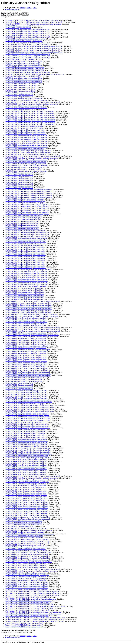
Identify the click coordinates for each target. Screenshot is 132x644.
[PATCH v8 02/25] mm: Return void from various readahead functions (28, 530)
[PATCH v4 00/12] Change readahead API (19, 93)
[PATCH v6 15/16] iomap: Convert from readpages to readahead (26, 346)
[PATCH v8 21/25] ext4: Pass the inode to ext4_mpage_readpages (27, 575)
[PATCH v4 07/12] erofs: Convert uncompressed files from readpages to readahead (33, 102)
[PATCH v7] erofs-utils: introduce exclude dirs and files (24, 521)
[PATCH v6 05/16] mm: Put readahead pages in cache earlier (25, 231)
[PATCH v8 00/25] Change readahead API (19, 526)
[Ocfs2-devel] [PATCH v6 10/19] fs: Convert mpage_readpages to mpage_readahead (33, 24)
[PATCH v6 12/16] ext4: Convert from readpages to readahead (26, 325)
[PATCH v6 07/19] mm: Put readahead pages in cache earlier (25, 247)
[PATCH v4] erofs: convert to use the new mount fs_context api (26, 108)
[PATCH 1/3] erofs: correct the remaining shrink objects (24, 41)
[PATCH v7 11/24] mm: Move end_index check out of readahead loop (28, 448)
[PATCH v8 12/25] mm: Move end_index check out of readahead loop (28, 552)
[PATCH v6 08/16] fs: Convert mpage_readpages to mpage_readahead (28, 270)
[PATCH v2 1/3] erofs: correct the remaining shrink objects (25, 67)
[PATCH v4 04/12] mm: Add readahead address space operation (26, 100)
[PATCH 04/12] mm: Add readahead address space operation (25, 39)
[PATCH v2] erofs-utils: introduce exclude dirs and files (24, 76)
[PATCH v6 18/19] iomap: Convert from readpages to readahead (26, 368)
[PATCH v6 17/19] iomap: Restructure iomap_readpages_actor (26, 355)
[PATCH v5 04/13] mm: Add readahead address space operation (26, 136)
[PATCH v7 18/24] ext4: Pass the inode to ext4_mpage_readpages (27, 482)
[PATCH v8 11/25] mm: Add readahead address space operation (26, 551)
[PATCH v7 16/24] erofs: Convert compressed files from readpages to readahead (32, 478)
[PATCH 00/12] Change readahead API (18, 26)
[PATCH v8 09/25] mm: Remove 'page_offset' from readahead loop (27, 547)
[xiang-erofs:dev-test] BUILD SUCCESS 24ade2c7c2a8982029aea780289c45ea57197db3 (35, 618)
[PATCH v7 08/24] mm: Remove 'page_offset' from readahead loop (27, 424)
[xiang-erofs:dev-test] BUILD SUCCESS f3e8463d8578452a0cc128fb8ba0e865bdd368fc (35, 619)
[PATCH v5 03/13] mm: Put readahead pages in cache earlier (25, 130)
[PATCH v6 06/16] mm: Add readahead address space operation (26, 238)
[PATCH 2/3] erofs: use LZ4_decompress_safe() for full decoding (27, 45)
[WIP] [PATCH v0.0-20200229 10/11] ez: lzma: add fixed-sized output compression (33, 614)
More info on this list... (13, 10)
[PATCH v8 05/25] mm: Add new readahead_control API (24, 536)
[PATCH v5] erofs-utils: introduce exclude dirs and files (24, 167)
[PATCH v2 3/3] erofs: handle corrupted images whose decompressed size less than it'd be (35, 74)
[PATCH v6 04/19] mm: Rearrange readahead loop (22, 221)
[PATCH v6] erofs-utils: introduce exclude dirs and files (24, 378)
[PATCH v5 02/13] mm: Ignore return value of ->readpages (25, 126)
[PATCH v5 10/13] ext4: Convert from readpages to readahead (26, 160)
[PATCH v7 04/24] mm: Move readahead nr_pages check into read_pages (29, 405)
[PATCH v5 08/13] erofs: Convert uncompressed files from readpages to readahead (33, 156)
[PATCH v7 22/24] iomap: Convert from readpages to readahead (26, 502)
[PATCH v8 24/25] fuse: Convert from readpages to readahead (26, 580)
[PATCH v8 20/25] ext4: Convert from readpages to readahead (26, 573)
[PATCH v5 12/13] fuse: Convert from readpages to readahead (26, 164)
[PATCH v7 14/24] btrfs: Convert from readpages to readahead (26, 459)
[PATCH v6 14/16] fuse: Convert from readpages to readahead (26, 338)
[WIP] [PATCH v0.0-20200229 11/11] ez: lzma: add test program (27, 616)
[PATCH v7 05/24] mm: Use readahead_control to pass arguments (27, 413)
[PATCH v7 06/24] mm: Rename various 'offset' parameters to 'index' (28, 417)
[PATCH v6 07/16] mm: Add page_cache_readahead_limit (24, 245)
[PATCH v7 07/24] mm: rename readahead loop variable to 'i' (25, 422)
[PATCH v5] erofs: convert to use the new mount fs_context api (26, 171)
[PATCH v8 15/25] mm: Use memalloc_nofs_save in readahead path (28, 560)
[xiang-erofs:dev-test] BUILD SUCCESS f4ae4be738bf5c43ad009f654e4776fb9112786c (35, 621)
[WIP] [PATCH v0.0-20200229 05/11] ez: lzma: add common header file (29, 605)
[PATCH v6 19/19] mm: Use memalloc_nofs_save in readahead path (28, 372)
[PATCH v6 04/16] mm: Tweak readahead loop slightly (23, 216)
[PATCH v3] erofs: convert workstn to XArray (20, 89)
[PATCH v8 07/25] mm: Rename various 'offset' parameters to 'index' (28, 541)
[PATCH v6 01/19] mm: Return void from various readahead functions (28, 190)
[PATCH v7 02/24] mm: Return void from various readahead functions (28, 400)
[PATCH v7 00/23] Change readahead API (19, 383)
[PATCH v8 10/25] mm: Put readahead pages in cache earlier (25, 549)
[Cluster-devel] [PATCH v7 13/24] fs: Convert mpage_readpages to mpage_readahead (34, 22)
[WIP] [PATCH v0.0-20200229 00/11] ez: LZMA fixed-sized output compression (32, 592)
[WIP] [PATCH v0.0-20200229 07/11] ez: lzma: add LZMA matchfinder (29, 608)
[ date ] (35, 8)
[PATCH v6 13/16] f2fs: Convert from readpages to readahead (26, 333)
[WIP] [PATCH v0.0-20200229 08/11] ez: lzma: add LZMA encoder (28, 610)
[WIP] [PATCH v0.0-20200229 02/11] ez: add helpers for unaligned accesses (31, 599)
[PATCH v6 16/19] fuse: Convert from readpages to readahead (26, 352)
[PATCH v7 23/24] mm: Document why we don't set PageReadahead (28, 517)
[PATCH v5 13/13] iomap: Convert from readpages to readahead (26, 165)
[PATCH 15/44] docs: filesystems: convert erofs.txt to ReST (25, 43)
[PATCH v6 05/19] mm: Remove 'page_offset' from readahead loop (27, 232)
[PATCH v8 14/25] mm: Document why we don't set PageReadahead (28, 556)
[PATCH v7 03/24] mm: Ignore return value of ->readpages (25, 404)
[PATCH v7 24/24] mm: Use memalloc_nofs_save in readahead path (28, 519)
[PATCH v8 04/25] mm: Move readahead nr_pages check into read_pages (29, 534)
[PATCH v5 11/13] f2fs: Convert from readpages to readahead (26, 162)
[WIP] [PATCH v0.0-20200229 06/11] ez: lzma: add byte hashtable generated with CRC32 (35, 606)
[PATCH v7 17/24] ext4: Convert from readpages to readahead (26, 480)
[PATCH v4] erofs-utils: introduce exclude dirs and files (24, 106)
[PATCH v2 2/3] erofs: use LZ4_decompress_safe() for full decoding (28, 72)
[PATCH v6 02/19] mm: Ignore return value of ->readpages (25, 199)
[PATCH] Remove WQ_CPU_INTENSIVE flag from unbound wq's (28, 54)
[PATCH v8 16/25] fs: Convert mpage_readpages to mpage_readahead (28, 562)
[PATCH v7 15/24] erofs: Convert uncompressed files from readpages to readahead (33, 476)
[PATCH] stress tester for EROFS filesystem (20, 59)
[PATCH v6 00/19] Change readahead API (19, 173)
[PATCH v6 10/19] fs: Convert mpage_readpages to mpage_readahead (28, 303)
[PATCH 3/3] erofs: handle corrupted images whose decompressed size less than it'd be (34, 46)
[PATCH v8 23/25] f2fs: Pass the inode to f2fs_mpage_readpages (27, 579)
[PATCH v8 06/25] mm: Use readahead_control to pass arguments (27, 539)
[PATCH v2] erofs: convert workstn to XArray (20, 84)
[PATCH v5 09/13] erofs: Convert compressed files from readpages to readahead (32, 158)
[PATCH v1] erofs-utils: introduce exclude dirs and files (24, 61)
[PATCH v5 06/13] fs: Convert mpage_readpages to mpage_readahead (28, 151)
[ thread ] (23, 8)
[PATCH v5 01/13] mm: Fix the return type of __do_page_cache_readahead (30, 111)
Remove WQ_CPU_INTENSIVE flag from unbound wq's (24, 623)
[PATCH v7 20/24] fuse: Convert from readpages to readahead (26, 485)
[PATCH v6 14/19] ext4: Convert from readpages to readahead (26, 340)
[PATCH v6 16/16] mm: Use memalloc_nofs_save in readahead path (28, 350)
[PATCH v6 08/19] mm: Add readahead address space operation (26, 272)
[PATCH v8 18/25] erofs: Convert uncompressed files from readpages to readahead (33, 569)
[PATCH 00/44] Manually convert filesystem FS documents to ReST (28, 30)
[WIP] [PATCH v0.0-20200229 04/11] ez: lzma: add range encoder (27, 603)
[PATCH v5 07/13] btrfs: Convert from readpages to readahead (26, 154)
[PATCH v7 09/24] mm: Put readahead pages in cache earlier (25, 430)
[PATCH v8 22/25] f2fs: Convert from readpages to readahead (26, 577)
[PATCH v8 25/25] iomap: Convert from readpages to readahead (26, 582)
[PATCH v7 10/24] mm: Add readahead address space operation (26, 439)
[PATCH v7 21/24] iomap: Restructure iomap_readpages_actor (26, 487)
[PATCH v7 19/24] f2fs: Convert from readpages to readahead (26, 484)
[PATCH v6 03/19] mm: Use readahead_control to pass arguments (27, 205)
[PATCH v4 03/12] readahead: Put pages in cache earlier (24, 98)
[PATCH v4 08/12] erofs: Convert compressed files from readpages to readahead (32, 104)
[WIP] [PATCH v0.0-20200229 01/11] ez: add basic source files (26, 597)
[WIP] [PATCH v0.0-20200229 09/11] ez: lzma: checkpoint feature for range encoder (33, 612)
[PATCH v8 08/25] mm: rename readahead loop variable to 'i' (25, 545)
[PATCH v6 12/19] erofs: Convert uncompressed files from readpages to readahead (33, 327)
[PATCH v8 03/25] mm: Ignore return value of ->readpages (25, 532)
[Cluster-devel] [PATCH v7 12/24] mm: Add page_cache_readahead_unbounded (32, 20)
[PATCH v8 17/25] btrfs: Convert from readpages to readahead (26, 564)
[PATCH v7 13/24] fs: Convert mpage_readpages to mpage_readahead (28, 458)
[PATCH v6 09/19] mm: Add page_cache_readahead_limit (24, 288)
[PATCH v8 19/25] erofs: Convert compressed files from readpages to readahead (32, 571)
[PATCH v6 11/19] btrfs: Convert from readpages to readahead (26, 318)
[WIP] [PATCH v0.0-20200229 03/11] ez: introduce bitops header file (28, 601)
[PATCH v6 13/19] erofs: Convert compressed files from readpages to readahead (32, 335)
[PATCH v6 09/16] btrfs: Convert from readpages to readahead (26, 286)
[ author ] (29, 8)
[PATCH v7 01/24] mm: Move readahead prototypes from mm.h (26, 391)
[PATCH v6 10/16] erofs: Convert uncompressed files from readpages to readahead (33, 301)
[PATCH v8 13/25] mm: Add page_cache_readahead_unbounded (27, 554)
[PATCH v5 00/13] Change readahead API (19, 110)
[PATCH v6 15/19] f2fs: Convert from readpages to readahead (26, 348)
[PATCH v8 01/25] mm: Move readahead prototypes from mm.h (26, 528)
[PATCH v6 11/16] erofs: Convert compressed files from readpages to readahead (32, 314)
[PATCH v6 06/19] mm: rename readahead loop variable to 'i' (25, 240)
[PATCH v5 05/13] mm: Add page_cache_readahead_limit (24, 149)
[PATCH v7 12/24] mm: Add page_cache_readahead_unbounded (27, 456)
